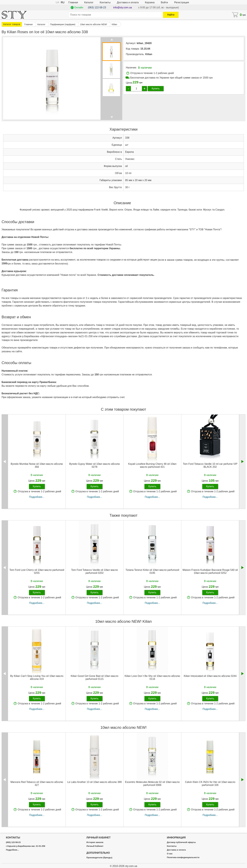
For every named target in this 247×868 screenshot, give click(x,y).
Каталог (89, 2)
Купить (156, 88)
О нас (170, 854)
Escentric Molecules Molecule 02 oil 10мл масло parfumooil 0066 (152, 784)
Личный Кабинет (95, 846)
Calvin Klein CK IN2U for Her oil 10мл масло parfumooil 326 (210, 784)
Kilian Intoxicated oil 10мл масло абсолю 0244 (210, 676)
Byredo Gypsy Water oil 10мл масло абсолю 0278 (94, 465)
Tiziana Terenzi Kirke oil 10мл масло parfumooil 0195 (152, 571)
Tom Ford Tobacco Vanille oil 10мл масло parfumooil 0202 (95, 571)
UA (57, 2)
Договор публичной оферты (181, 842)
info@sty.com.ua (123, 7)
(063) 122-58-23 (97, 7)
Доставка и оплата (128, 2)
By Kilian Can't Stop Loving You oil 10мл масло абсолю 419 (37, 677)
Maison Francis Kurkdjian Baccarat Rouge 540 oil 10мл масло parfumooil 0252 (210, 571)
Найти (171, 15)
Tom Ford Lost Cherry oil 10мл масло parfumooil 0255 (37, 571)
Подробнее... (37, 497)
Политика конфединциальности (183, 857)
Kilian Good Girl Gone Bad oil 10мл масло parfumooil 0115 (95, 677)
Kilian (149, 54)
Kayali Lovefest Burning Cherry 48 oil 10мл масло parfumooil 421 (152, 465)
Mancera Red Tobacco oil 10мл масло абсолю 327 (37, 784)
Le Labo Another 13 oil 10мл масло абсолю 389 (95, 782)
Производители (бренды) (99, 858)
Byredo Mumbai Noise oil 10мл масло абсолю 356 (37, 465)
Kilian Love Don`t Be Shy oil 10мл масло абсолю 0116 (152, 677)
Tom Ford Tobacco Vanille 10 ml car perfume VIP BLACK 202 (210, 465)
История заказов (95, 842)
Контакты (105, 2)
